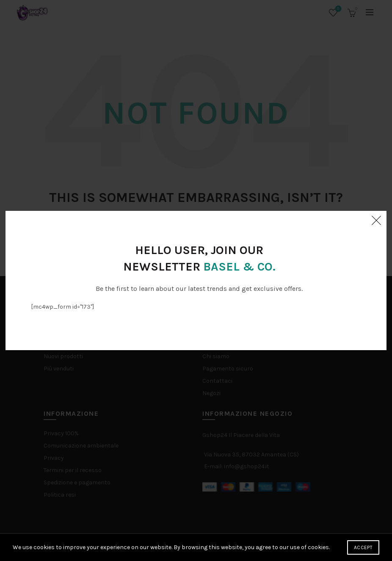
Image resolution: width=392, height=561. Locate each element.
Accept (363, 547)
